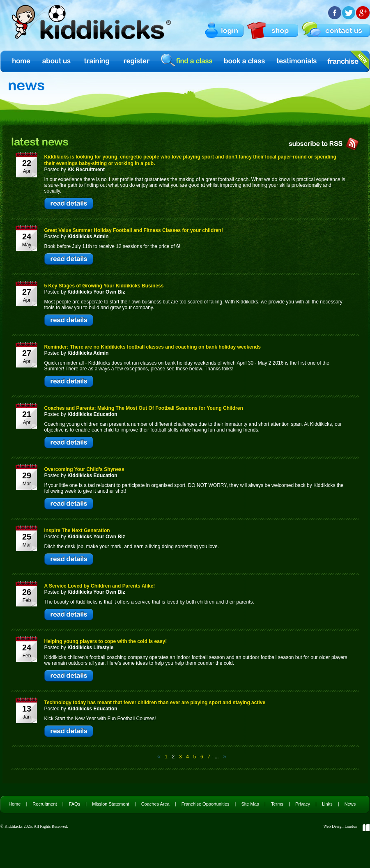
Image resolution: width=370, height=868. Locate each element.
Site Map (250, 804)
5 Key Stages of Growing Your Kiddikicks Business (104, 286)
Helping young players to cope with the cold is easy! (106, 641)
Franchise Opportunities (206, 804)
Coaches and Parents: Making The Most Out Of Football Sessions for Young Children (144, 408)
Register (137, 61)
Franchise (343, 61)
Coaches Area (155, 804)
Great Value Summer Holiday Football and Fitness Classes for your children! (134, 230)
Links (327, 804)
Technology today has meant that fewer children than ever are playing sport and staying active (155, 703)
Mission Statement (110, 804)
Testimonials (297, 61)
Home (21, 61)
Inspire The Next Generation (77, 530)
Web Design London (340, 826)
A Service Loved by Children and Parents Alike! (100, 586)
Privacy (303, 804)
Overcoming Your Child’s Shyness (84, 469)
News (350, 804)
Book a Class (245, 61)
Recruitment (45, 804)
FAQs (75, 804)
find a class (188, 61)
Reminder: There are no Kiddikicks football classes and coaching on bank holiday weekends (153, 347)
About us (57, 61)
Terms (277, 804)
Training (97, 61)
